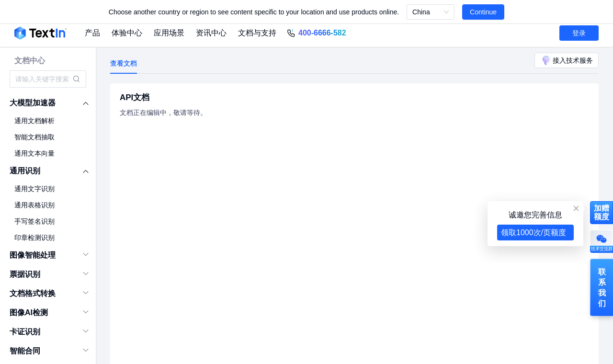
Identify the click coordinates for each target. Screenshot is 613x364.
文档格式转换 (33, 293)
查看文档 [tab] (124, 63)
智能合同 (25, 351)
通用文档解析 (34, 121)
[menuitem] (48, 103)
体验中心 (127, 33)
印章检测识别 (34, 238)
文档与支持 (257, 33)
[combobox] (43, 79)
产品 (92, 33)
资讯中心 (211, 33)
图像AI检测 (29, 313)
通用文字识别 (34, 189)
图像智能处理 (33, 255)
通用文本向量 (34, 153)
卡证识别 (25, 332)
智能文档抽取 (34, 137)
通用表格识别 (34, 205)
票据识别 (25, 274)
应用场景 (169, 33)
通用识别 (25, 171)
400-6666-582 (322, 33)
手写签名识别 (34, 221)
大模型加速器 (33, 103)
